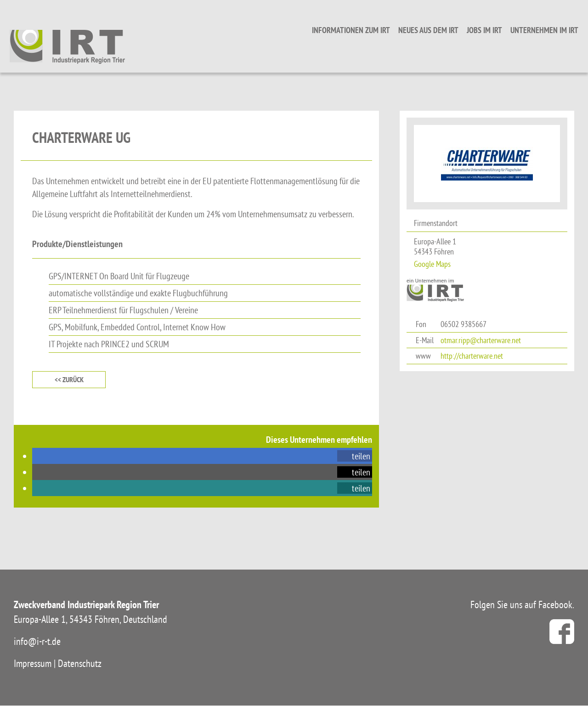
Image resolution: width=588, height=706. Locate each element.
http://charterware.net (472, 356)
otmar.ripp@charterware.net (481, 340)
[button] (355, 456)
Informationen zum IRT (347, 30)
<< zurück (69, 380)
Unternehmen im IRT (540, 30)
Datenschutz (80, 664)
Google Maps (432, 264)
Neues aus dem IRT (424, 30)
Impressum (33, 664)
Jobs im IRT (480, 30)
